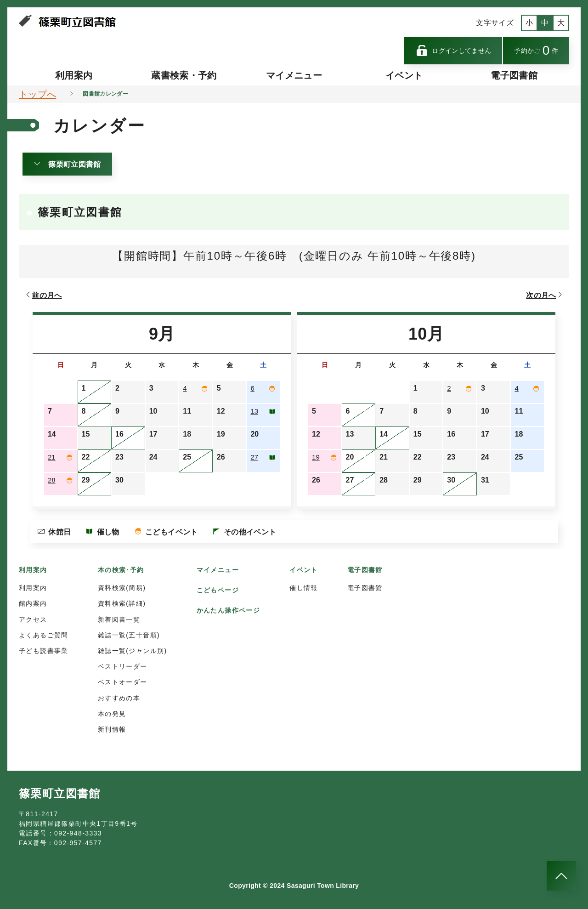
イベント (404, 75)
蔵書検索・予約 (184, 75)
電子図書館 (514, 75)
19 (316, 457)
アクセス (33, 619)
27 (254, 457)
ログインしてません (453, 51)
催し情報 (304, 588)
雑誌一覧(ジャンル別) (133, 651)
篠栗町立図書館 (67, 164)
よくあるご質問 (44, 635)
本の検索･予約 (121, 570)
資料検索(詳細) (122, 603)
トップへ (37, 94)
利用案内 (74, 75)
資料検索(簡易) (122, 588)
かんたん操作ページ (229, 610)
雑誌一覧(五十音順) (129, 635)
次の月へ (545, 295)
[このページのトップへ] (561, 876)
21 (52, 457)
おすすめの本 (119, 698)
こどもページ (218, 590)
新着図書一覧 (119, 619)
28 (52, 480)
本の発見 (112, 714)
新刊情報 (112, 729)
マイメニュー (294, 75)
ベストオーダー (123, 682)
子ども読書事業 (44, 651)
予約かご (536, 50)
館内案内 (33, 603)
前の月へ (43, 295)
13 (254, 411)
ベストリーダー (123, 666)
